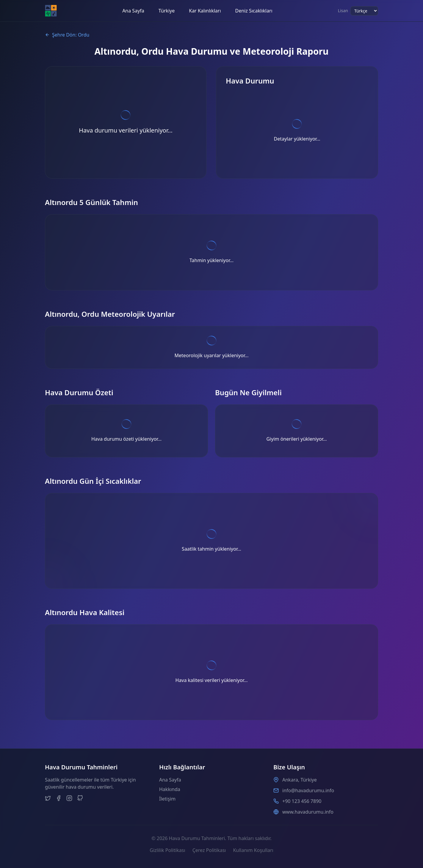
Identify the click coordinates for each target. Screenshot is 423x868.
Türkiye (167, 11)
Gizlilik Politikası (167, 850)
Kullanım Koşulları (253, 850)
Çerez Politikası (209, 850)
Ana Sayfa (133, 11)
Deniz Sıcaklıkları (254, 11)
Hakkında (170, 789)
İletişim (167, 799)
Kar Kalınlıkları (205, 11)
